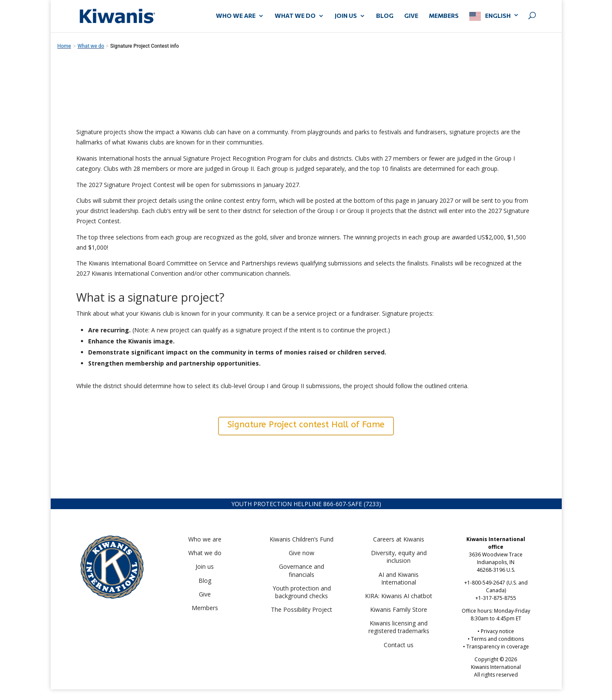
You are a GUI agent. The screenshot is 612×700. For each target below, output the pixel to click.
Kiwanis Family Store (399, 609)
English (498, 16)
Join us (205, 566)
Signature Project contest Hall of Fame (306, 425)
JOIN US (346, 16)
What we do (205, 553)
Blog (385, 16)
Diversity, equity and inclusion (399, 557)
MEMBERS (444, 16)
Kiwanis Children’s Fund (302, 539)
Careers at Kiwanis (399, 539)
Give (205, 594)
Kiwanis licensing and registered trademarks (399, 627)
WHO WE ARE (236, 16)
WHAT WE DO (295, 16)
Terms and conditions (497, 639)
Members (205, 608)
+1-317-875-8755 (496, 598)
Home (64, 46)
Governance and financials (302, 570)
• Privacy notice (496, 631)
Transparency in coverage (498, 647)
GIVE (411, 16)
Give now (302, 553)
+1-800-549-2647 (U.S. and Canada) (496, 586)
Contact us (399, 645)
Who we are (205, 539)
